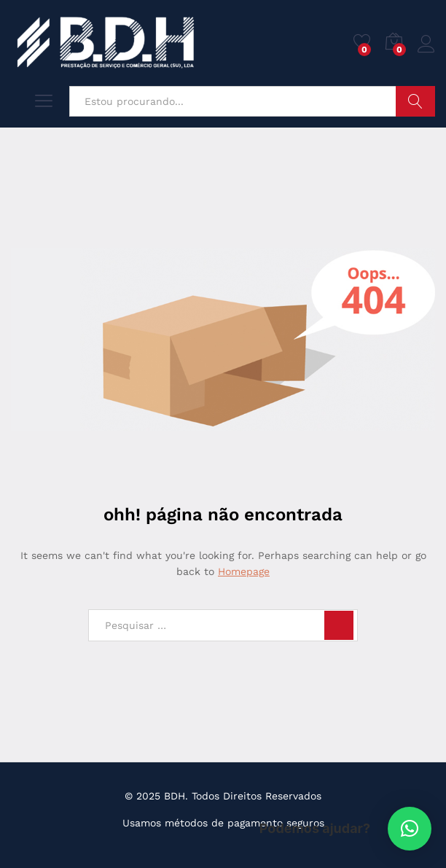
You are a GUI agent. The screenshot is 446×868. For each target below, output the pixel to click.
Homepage (244, 571)
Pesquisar (415, 101)
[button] (410, 829)
